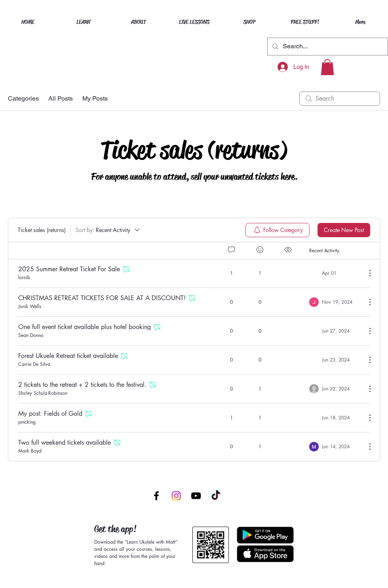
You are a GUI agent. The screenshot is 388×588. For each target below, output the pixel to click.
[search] (340, 99)
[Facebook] (156, 496)
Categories (23, 98)
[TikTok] (216, 496)
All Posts (61, 98)
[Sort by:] (108, 230)
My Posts (95, 98)
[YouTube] (196, 496)
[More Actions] (366, 273)
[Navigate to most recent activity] (335, 273)
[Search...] (327, 47)
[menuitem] (278, 230)
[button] (327, 67)
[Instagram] (176, 496)
